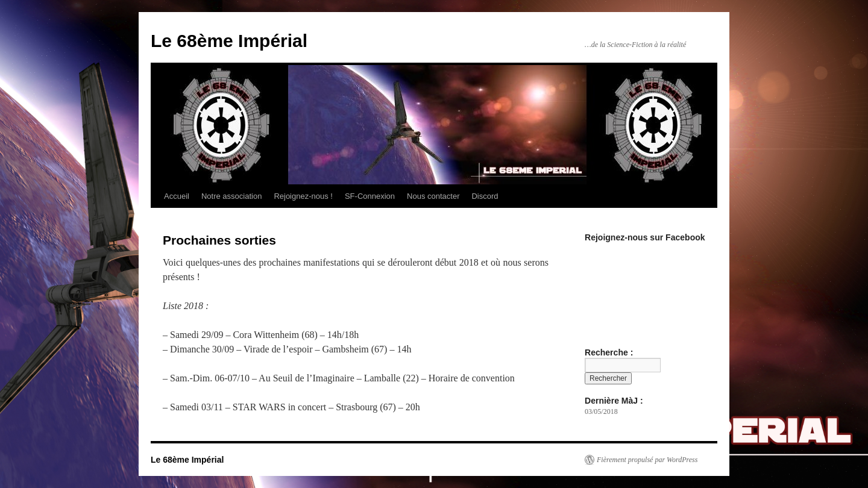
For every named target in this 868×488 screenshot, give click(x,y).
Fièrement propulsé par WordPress (647, 460)
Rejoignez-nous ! (303, 196)
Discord (485, 196)
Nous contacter (433, 196)
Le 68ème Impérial (229, 41)
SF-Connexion (370, 196)
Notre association (231, 196)
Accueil (177, 196)
